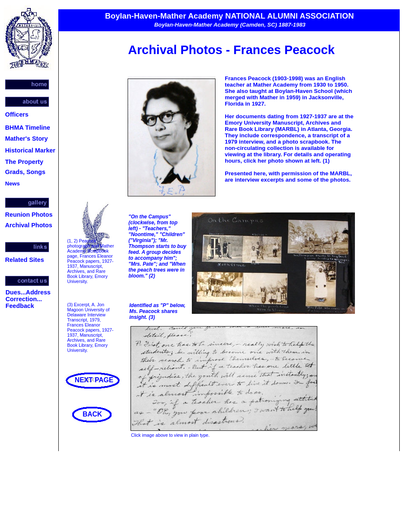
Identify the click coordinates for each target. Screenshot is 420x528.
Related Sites (25, 260)
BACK (92, 414)
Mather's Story (26, 139)
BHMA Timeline (28, 128)
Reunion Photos (29, 215)
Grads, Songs (25, 172)
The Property (24, 162)
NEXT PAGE (94, 380)
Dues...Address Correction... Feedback (28, 299)
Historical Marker (30, 150)
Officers (17, 114)
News (12, 184)
